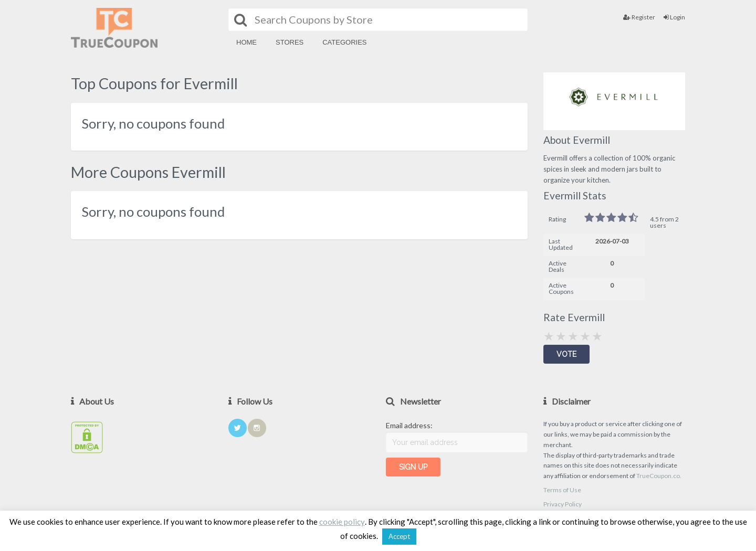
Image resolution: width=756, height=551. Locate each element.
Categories (344, 42)
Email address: (409, 425)
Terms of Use (562, 490)
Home (246, 42)
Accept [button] (399, 536)
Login (674, 17)
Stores (290, 42)
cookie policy (342, 522)
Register (639, 17)
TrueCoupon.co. (659, 476)
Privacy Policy (563, 504)
